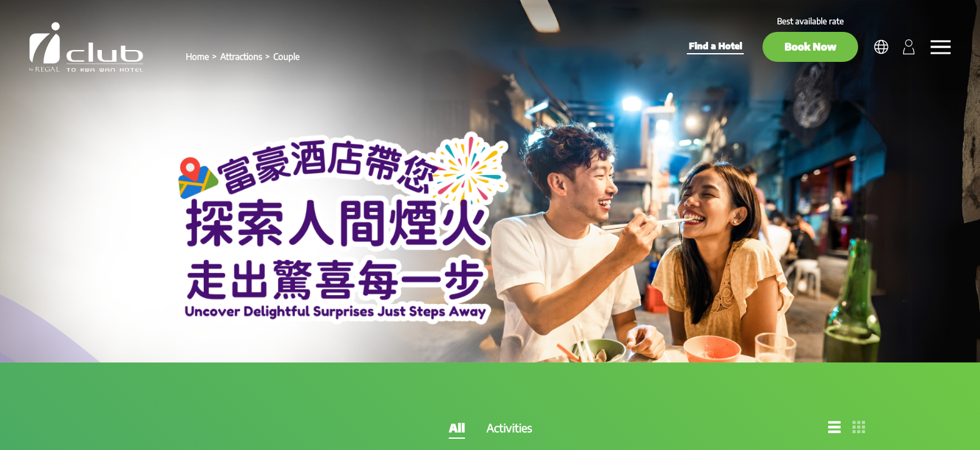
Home (197, 57)
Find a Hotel (715, 46)
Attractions (241, 57)
